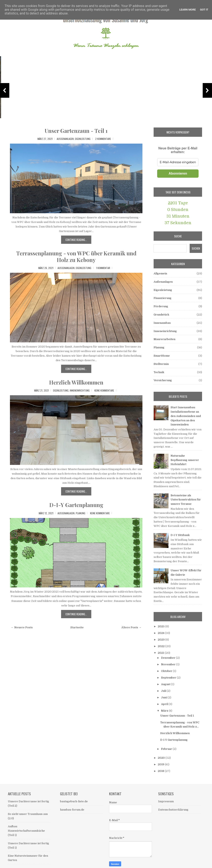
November (169, 664)
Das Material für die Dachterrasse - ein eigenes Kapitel (176, 112)
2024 (161, 633)
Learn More (188, 10)
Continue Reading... (76, 240)
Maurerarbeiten (164, 339)
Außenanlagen (65, 139)
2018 (161, 771)
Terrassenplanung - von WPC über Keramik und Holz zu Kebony (76, 256)
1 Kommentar (103, 268)
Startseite (77, 627)
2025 (161, 626)
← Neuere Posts (22, 627)
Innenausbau (162, 323)
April (165, 704)
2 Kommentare (103, 139)
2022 (161, 646)
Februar (167, 749)
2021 (161, 653)
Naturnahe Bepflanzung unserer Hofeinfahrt (185, 460)
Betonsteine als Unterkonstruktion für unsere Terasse (186, 500)
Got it (204, 10)
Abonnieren (178, 173)
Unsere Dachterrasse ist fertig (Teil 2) (29, 114)
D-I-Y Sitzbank (180, 535)
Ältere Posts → (131, 627)
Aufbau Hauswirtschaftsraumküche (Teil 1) (26, 831)
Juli (164, 691)
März (165, 711)
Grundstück (161, 315)
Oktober (167, 671)
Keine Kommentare (104, 390)
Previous (5, 90)
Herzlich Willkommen (76, 382)
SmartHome (162, 356)
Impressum (166, 801)
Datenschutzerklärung (173, 810)
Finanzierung (163, 298)
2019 (161, 764)
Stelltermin (161, 364)
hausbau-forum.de (72, 810)
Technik (159, 372)
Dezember (169, 658)
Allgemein (160, 273)
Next (207, 90)
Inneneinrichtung (80, 390)
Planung (81, 513)
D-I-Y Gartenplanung (76, 505)
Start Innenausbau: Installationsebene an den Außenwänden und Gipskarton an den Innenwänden (186, 416)
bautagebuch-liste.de (74, 801)
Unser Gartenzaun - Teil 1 (76, 131)
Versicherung (163, 380)
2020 (162, 758)
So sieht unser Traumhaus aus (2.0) (97, 114)
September (169, 678)
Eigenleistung (83, 139)
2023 (161, 640)
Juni (164, 697)
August (166, 684)
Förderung (161, 306)
